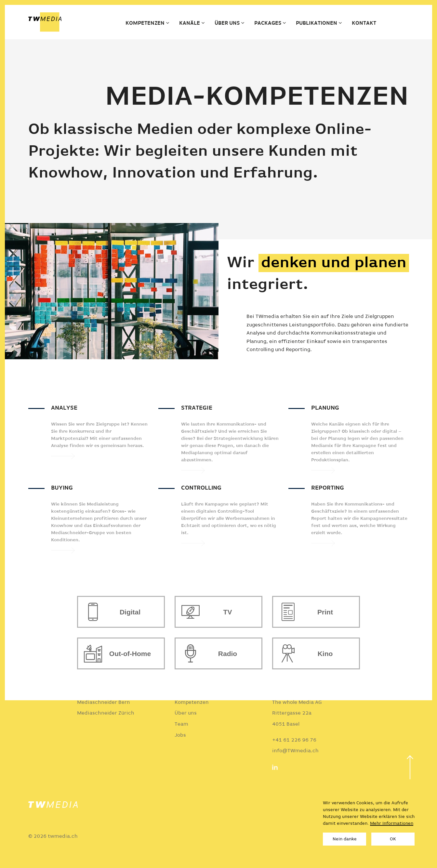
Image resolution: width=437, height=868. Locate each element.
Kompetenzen (145, 23)
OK (393, 839)
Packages (268, 23)
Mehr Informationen (392, 823)
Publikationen (317, 23)
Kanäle (190, 23)
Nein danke (345, 839)
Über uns (227, 23)
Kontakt (364, 23)
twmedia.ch (63, 836)
